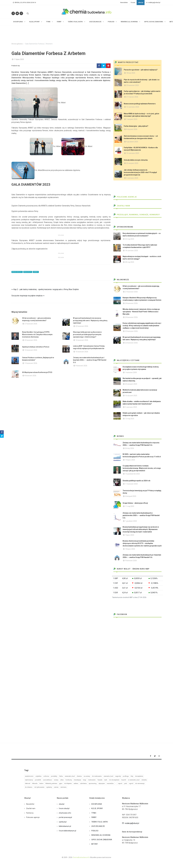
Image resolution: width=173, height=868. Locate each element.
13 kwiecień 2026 (31, 363)
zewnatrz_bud (108, 776)
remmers (63, 787)
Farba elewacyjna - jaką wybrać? (136, 126)
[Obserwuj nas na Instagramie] (21, 13)
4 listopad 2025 (131, 496)
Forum (133, 3)
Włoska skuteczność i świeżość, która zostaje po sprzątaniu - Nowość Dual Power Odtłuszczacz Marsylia (141, 312)
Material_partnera (51, 783)
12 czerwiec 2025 (133, 107)
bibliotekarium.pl (65, 826)
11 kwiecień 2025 (131, 484)
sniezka (144, 780)
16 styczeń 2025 (131, 396)
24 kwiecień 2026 (131, 303)
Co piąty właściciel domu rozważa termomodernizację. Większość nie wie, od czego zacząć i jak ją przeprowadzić (142, 468)
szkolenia (83, 783)
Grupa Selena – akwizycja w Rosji (135, 503)
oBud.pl (141, 3)
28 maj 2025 (130, 262)
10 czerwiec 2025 (133, 153)
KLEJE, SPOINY (97, 808)
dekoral (28, 783)
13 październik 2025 (132, 474)
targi (85, 780)
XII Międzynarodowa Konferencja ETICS (37, 372)
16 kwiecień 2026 (82, 340)
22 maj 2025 (130, 239)
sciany (56, 780)
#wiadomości (17, 272)
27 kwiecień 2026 (31, 324)
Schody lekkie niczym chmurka (136, 160)
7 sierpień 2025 (132, 119)
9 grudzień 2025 (132, 142)
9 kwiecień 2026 (81, 366)
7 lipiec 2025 (130, 535)
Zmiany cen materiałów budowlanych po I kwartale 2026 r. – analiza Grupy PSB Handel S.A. (90, 360)
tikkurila (35, 783)
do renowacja (140, 783)
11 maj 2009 (130, 506)
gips (61, 783)
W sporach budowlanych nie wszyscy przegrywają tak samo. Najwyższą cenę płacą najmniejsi (90, 321)
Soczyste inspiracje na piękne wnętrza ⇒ (28, 296)
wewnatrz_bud (70, 776)
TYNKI (94, 813)
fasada (100, 780)
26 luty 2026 (130, 448)
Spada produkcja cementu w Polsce (36, 347)
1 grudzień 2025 (131, 521)
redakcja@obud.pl (153, 3)
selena (76, 783)
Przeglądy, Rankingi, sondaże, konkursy (137, 215)
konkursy (69, 780)
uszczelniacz (47, 780)
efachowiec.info (65, 813)
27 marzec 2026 (132, 97)
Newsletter (124, 3)
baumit (124, 780)
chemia (79, 776)
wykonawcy (29, 780)
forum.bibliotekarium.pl (67, 831)
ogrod (131, 783)
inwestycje (77, 780)
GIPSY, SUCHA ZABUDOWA (102, 840)
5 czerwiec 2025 (132, 178)
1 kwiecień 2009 (131, 372)
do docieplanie (114, 780)
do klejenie (68, 783)
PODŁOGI (95, 831)
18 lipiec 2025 (130, 549)
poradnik (38, 780)
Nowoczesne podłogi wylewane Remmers (140, 104)
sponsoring (93, 783)
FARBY (94, 817)
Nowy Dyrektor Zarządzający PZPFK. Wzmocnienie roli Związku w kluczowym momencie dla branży (37, 334)
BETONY (95, 844)
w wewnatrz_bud (134, 780)
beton (41, 783)
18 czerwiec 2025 (131, 251)
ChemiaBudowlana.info (81, 857)
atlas (62, 780)
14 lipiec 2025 (130, 460)
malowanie (92, 780)
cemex (56, 787)
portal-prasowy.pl (65, 817)
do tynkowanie (39, 787)
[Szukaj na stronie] (27, 13)
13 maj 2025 (130, 419)
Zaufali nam (122, 206)
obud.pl (62, 804)
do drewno (29, 787)
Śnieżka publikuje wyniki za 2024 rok (136, 481)
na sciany (87, 776)
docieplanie (139, 776)
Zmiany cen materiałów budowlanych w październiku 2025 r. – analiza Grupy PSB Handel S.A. (141, 515)
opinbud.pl (63, 822)
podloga (126, 776)
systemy (49, 787)
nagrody (118, 776)
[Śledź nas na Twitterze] (17, 13)
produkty (54, 776)
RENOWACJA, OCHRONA (101, 835)
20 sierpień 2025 (131, 384)
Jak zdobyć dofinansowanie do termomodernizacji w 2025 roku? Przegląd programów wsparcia (140, 172)
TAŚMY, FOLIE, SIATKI (100, 822)
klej (132, 776)
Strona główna (17, 44)
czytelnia (38, 776)
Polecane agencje (125, 197)
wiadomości (29, 776)
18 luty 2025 (131, 73)
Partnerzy (30, 813)
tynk (106, 780)
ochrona (46, 776)
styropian (102, 783)
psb (126, 783)
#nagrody (28, 272)
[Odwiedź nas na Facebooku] (13, 13)
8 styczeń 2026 (132, 129)
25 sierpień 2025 (132, 163)
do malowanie (97, 776)
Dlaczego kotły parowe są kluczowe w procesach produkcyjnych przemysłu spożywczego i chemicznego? (87, 334)
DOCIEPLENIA (97, 804)
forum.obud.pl (64, 808)
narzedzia (110, 783)
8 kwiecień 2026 (30, 376)
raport (120, 783)
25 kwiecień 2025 (133, 85)
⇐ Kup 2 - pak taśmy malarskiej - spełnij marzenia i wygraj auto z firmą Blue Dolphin (45, 289)
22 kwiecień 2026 (82, 326)
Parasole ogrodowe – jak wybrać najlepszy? (141, 70)
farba (61, 776)
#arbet (36, 272)
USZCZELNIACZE (98, 826)
